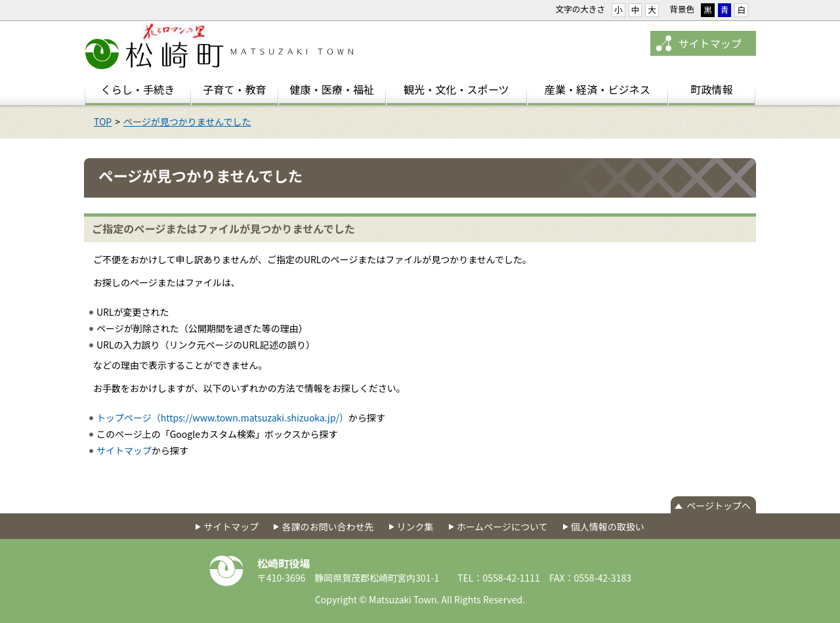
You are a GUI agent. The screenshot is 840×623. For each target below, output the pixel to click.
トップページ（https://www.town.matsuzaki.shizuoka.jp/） (222, 418)
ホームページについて (502, 526)
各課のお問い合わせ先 (327, 526)
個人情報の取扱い (608, 526)
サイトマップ (710, 43)
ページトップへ (719, 505)
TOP (103, 121)
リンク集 (415, 526)
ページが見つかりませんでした (187, 121)
